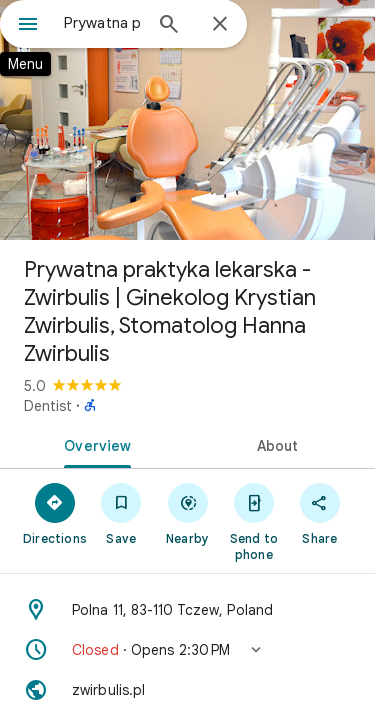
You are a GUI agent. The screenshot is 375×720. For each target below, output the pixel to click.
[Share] (320, 513)
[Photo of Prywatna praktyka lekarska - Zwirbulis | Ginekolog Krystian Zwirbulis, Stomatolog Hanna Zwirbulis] (187, 120)
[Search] (169, 26)
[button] (187, 650)
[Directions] (55, 513)
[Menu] (28, 26)
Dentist (48, 406)
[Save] (121, 513)
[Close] (220, 25)
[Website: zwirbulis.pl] (187, 690)
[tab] (94, 444)
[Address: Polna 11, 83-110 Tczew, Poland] (187, 610)
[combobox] (102, 23)
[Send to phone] (254, 521)
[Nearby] (187, 513)
